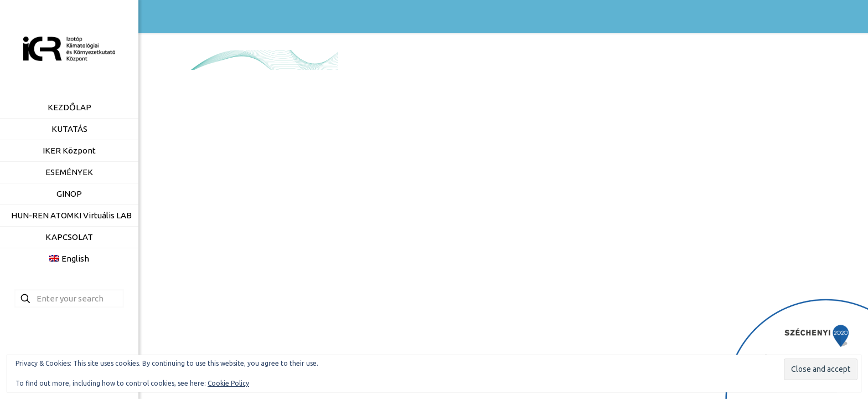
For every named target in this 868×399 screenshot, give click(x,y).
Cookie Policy (228, 383)
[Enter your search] (69, 298)
